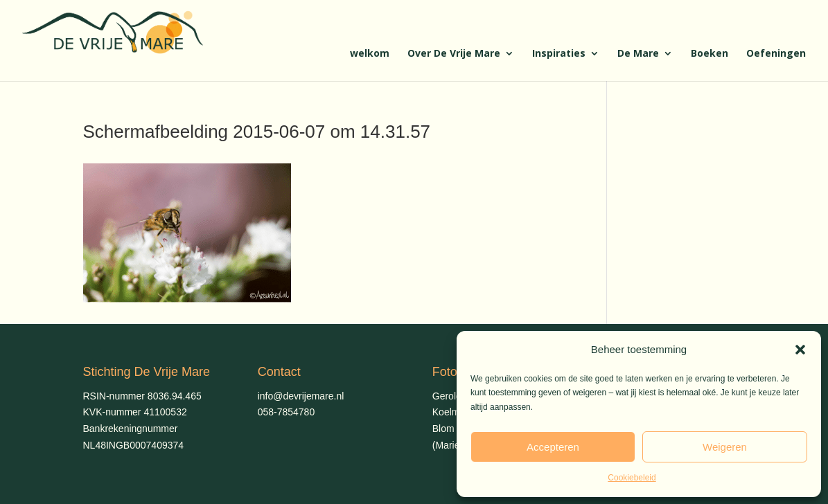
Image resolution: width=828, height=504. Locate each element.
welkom (370, 54)
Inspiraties (559, 54)
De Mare (638, 54)
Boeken (710, 54)
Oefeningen (776, 54)
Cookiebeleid (632, 478)
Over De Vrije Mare (454, 54)
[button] (800, 350)
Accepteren (553, 447)
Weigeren (725, 447)
